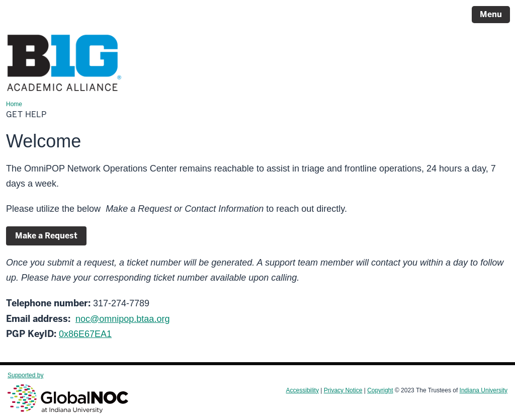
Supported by (68, 392)
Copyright (380, 390)
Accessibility (303, 390)
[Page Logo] (64, 65)
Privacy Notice (343, 390)
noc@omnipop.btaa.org (122, 319)
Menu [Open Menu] (491, 14)
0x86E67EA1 (85, 334)
